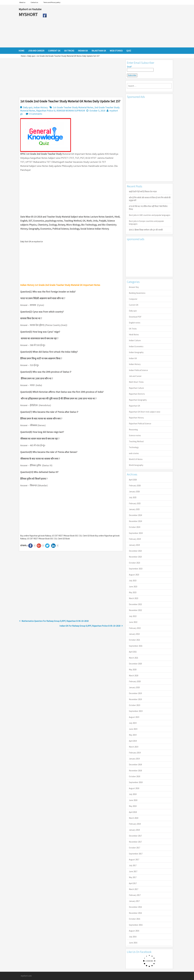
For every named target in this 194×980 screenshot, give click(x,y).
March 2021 (134, 658)
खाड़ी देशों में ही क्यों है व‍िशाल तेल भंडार (143, 192)
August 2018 (134, 788)
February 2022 (135, 628)
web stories (134, 453)
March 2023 (134, 598)
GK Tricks (133, 329)
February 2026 (135, 486)
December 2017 (135, 836)
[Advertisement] (112, 26)
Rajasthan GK (134, 406)
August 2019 (134, 717)
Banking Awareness (137, 293)
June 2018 (133, 800)
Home (23, 56)
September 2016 (136, 925)
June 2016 (133, 943)
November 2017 (135, 842)
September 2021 (136, 646)
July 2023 (133, 581)
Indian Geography (136, 352)
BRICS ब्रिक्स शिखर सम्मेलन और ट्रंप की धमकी (146, 230)
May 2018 (133, 806)
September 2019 (136, 711)
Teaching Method (136, 441)
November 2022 (135, 610)
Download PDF (135, 317)
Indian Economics (136, 346)
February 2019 (135, 753)
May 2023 (133, 592)
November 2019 (135, 699)
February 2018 (135, 824)
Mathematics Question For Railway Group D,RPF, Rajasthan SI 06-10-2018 (55, 621)
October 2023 (134, 563)
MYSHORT (29, 14)
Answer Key (134, 287)
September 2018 (136, 782)
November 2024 (135, 521)
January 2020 (134, 687)
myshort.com (26, 976)
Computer (133, 299)
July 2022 (133, 616)
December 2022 (135, 604)
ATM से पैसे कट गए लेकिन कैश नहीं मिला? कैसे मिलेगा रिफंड (148, 208)
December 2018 (135, 765)
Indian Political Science (138, 370)
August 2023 (134, 575)
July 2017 (133, 865)
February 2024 (135, 539)
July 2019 (133, 723)
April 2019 (133, 741)
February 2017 (135, 895)
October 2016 (134, 919)
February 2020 (135, 681)
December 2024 (135, 515)
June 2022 (133, 622)
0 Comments (36, 114)
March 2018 (134, 818)
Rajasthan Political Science (140, 424)
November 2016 (135, 913)
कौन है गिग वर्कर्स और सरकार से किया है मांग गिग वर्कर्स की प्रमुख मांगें (150, 199)
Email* (140, 69)
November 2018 (135, 771)
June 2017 (133, 871)
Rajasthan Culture (136, 388)
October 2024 (134, 527)
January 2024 (134, 545)
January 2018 (134, 830)
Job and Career (135, 376)
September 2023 (136, 569)
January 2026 (134, 492)
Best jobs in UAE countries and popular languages (150, 215)
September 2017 (136, 854)
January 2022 (134, 634)
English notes (135, 323)
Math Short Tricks (136, 382)
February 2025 (135, 503)
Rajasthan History (136, 418)
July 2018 (133, 794)
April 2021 (133, 652)
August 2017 (134, 860)
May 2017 (133, 877)
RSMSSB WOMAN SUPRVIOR (71, 111)
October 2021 (134, 640)
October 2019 (134, 705)
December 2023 (135, 551)
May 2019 (133, 735)
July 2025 (133, 497)
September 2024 (136, 533)
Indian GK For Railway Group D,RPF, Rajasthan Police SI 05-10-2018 (90, 626)
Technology (134, 447)
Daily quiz (31, 56)
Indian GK (133, 358)
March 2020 (134, 676)
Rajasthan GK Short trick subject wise (145, 412)
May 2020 (133, 670)
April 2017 (133, 883)
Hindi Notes (134, 335)
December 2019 (135, 693)
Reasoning (133, 430)
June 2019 (133, 729)
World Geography (136, 465)
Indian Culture (135, 340)
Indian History (41, 107)
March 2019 (134, 747)
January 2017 (134, 901)
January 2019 (134, 759)
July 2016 (133, 937)
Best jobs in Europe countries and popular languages (146, 222)
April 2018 (133, 812)
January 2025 (134, 509)
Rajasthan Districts (137, 394)
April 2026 (133, 480)
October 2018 (134, 776)
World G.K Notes (136, 459)
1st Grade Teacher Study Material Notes (73, 107)
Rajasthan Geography (138, 400)
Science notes (135, 435)
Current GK (134, 305)
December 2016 (135, 907)
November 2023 (135, 557)
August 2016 (134, 931)
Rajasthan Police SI (46, 111)
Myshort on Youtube (30, 9)
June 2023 (133, 587)
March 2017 (134, 889)
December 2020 (135, 664)
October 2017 (134, 848)
